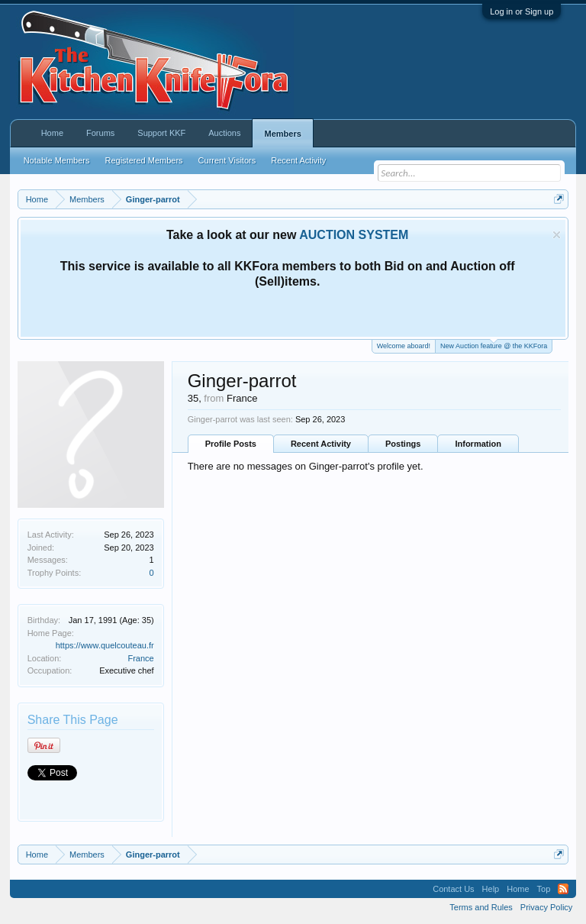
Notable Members (57, 160)
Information (478, 444)
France (140, 658)
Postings (403, 444)
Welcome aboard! (404, 346)
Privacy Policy (546, 907)
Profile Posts (231, 444)
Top (544, 889)
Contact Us (453, 889)
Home (52, 133)
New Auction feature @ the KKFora (494, 345)
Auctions (224, 133)
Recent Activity (321, 444)
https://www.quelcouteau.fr (105, 645)
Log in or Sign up (522, 11)
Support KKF (161, 133)
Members (282, 134)
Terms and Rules (481, 907)
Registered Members (144, 160)
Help (491, 889)
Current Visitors (227, 160)
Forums (100, 133)
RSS (563, 889)
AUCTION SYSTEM (354, 235)
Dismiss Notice (557, 235)
